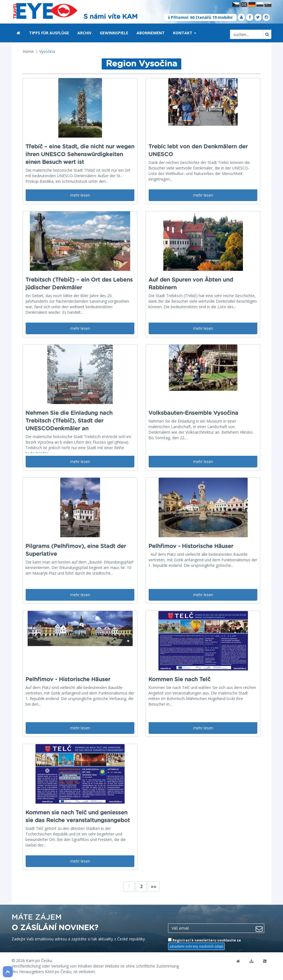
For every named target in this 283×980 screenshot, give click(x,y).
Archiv (84, 33)
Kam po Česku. (39, 960)
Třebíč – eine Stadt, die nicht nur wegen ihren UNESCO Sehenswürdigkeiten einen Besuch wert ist (80, 155)
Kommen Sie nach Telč (179, 680)
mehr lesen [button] (80, 195)
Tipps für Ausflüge (49, 33)
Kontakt (185, 33)
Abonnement (151, 33)
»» (154, 887)
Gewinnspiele (114, 33)
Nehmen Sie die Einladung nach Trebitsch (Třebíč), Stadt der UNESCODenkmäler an (69, 421)
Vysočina (47, 51)
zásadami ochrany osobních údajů (196, 946)
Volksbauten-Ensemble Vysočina (193, 413)
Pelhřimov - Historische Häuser (191, 546)
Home (28, 51)
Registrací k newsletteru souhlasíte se (205, 944)
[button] (195, 33)
